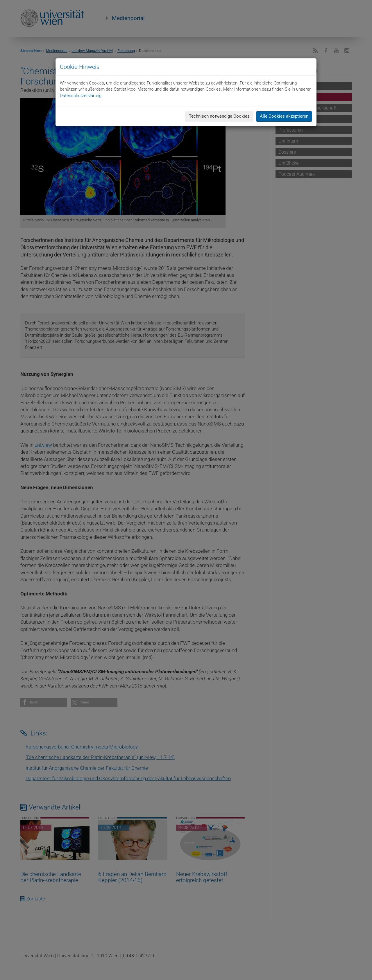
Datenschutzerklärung (81, 96)
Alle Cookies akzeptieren (284, 116)
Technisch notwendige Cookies (219, 116)
